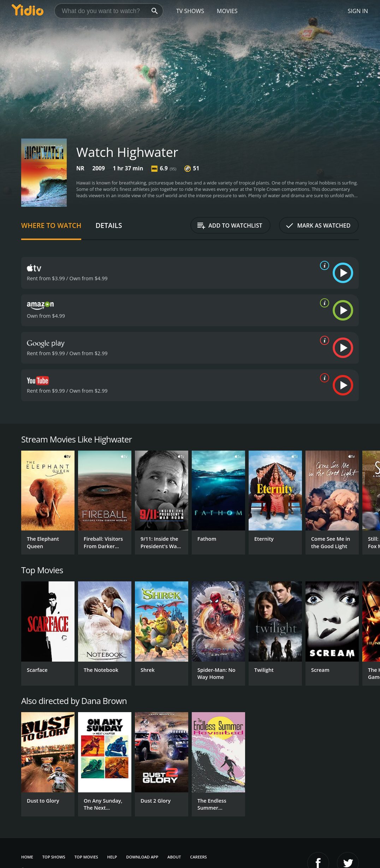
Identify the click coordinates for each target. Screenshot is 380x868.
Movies (227, 11)
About (174, 857)
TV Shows (190, 11)
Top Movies (86, 857)
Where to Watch (51, 225)
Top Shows (54, 857)
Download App (142, 857)
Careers (198, 857)
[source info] (323, 265)
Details (109, 225)
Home (27, 857)
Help (112, 857)
